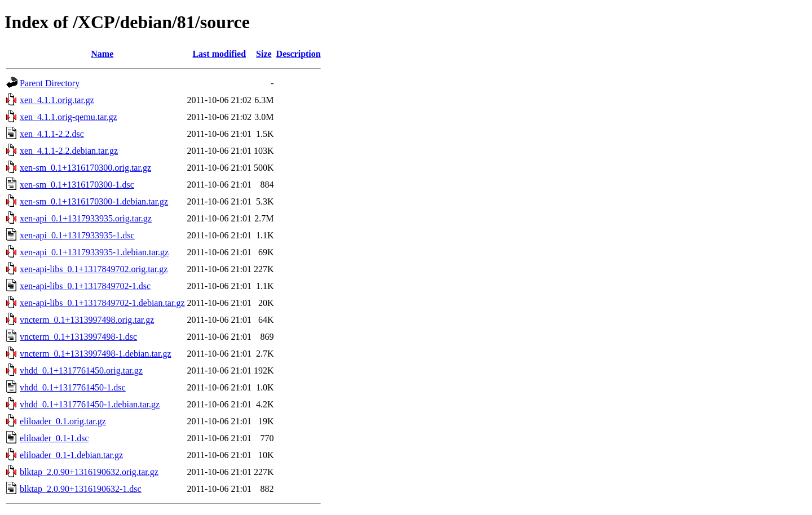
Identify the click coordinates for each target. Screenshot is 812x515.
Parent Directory (50, 83)
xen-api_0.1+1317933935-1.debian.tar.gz (94, 252)
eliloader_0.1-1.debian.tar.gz (71, 455)
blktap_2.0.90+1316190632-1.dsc (81, 489)
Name (102, 54)
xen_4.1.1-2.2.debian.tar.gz (69, 151)
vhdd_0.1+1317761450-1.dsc (73, 387)
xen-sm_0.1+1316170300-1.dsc (77, 185)
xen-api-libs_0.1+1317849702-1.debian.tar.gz (102, 303)
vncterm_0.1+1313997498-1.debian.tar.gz (96, 354)
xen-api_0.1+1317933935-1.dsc (77, 235)
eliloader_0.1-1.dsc (54, 438)
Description (299, 54)
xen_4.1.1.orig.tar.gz (57, 100)
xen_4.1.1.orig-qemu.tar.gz (69, 117)
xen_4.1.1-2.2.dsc (52, 134)
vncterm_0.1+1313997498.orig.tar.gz (87, 320)
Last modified (219, 54)
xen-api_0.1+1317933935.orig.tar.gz (86, 218)
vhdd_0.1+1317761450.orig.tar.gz (81, 370)
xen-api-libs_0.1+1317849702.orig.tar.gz (94, 269)
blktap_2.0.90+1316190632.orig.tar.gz (89, 472)
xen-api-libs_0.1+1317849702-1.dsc (85, 286)
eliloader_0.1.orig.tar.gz (63, 421)
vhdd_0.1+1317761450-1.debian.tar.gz (90, 404)
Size (264, 54)
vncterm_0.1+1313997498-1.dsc (78, 337)
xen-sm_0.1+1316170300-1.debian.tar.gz (94, 201)
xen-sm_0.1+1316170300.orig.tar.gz (85, 168)
